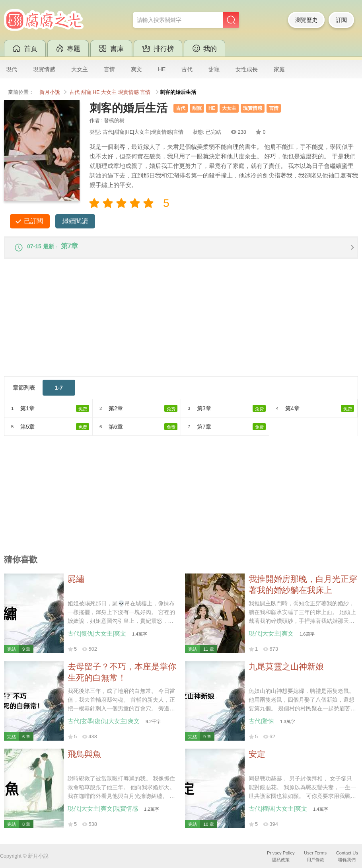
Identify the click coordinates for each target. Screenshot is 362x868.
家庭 (279, 69)
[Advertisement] (181, 324)
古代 (187, 69)
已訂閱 (33, 221)
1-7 (59, 392)
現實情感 (44, 69)
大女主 (80, 69)
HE (162, 69)
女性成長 (247, 69)
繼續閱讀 (75, 221)
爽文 (136, 69)
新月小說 (50, 92)
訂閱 (341, 20)
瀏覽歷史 (306, 20)
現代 (12, 69)
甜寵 (214, 69)
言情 (109, 69)
